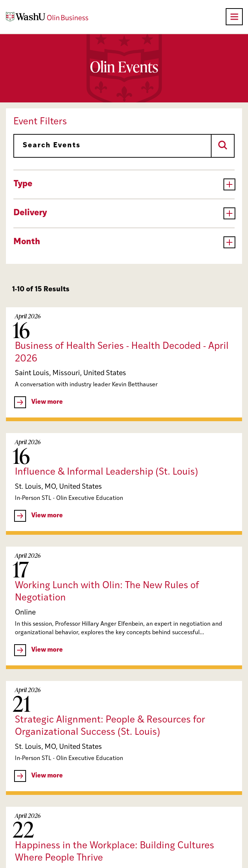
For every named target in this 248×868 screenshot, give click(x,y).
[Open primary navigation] (234, 17)
